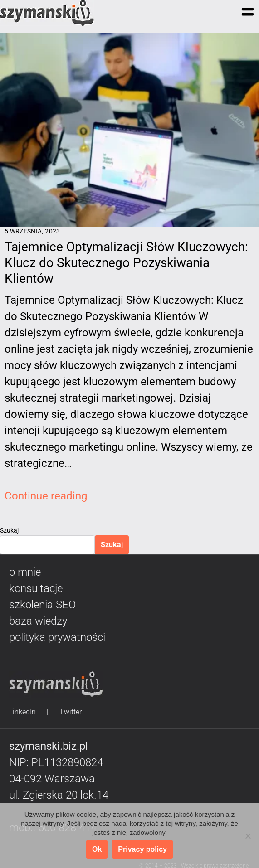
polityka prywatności (57, 637)
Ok (97, 849)
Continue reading (46, 496)
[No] (248, 836)
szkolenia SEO (42, 605)
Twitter (71, 712)
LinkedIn (22, 712)
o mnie (25, 572)
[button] (247, 13)
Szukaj (9, 530)
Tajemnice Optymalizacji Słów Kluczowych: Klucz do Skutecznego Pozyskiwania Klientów (126, 263)
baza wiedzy (38, 621)
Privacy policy (142, 849)
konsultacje (36, 588)
